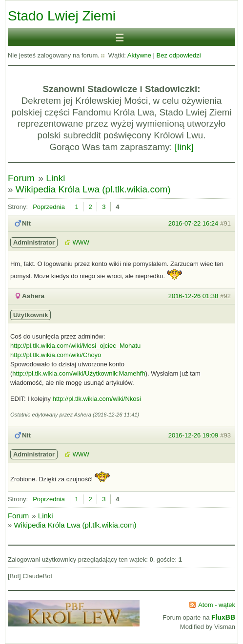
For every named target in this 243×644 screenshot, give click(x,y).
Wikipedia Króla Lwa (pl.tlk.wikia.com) (93, 189)
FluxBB (223, 617)
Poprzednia (49, 207)
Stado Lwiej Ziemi (62, 16)
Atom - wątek (217, 605)
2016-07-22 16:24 (193, 223)
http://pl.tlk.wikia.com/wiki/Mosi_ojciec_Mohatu (75, 346)
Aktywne (139, 55)
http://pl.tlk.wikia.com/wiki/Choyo (56, 355)
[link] (184, 147)
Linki (55, 178)
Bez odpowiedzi (179, 55)
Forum (21, 178)
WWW (81, 243)
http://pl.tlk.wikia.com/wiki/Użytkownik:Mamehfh (79, 373)
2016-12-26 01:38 (193, 296)
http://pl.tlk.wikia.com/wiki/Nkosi (97, 399)
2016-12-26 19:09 (193, 435)
